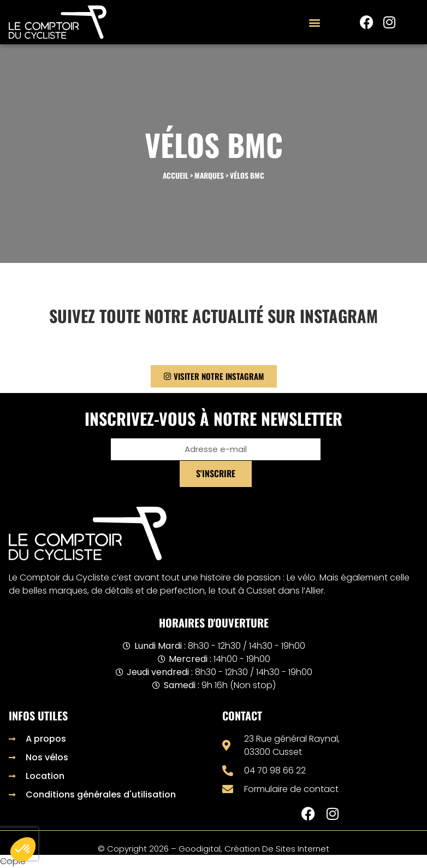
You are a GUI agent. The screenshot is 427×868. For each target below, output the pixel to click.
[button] (314, 22)
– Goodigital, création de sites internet (249, 849)
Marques (209, 175)
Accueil (176, 175)
